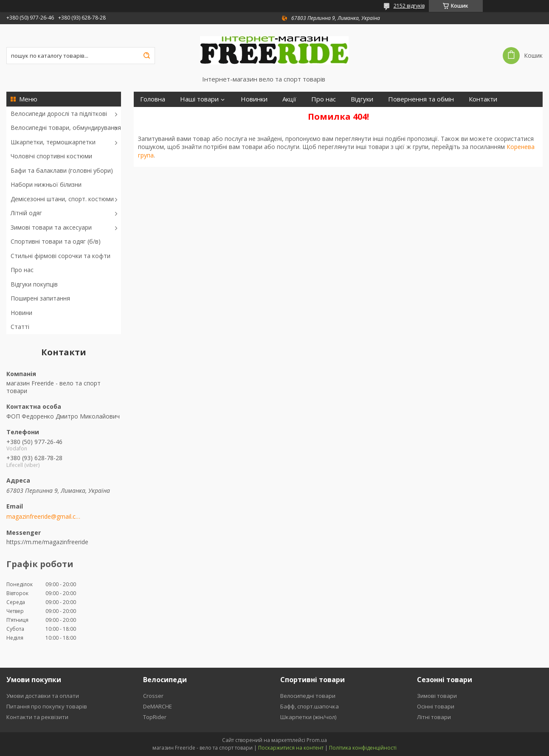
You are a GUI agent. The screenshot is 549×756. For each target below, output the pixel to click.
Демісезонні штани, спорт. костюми (62, 199)
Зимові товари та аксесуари (51, 227)
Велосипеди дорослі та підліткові (59, 114)
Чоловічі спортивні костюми (51, 156)
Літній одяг (26, 213)
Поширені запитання (40, 298)
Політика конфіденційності (363, 748)
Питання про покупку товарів (47, 706)
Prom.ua (317, 740)
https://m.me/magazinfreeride (47, 542)
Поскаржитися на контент (291, 748)
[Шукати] (146, 56)
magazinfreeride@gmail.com (44, 517)
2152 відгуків (409, 6)
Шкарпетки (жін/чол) (308, 717)
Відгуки (362, 99)
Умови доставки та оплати (43, 696)
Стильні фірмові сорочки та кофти (61, 256)
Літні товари (434, 717)
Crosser (153, 696)
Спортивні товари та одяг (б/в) (56, 241)
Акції (289, 99)
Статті (20, 327)
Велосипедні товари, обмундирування (66, 128)
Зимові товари (437, 696)
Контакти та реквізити (37, 717)
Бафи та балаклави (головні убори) (62, 170)
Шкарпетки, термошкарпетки (53, 142)
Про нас (22, 270)
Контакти (483, 99)
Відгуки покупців (34, 284)
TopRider (155, 717)
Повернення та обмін (421, 99)
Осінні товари (436, 706)
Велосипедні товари (308, 696)
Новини (21, 313)
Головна (153, 99)
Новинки (254, 99)
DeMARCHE (158, 706)
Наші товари (199, 99)
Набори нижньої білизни (46, 184)
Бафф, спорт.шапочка (310, 706)
